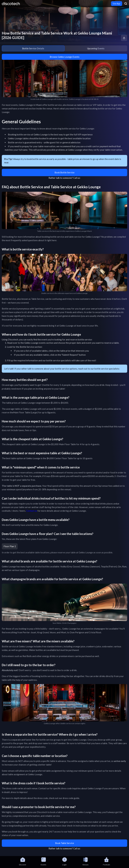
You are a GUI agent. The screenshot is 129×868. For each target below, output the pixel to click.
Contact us (32, 511)
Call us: (77, 178)
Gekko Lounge (31, 343)
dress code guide (71, 798)
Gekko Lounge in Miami (30, 105)
